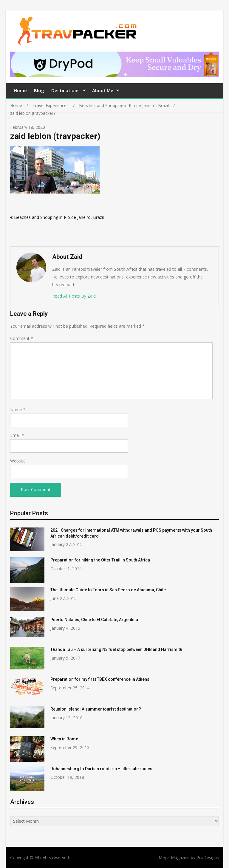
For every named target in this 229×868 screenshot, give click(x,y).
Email (17, 435)
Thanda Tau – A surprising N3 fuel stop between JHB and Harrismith (116, 649)
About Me (103, 90)
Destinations (65, 90)
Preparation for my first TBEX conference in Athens (100, 679)
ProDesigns (208, 857)
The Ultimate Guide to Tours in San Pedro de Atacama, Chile (108, 590)
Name (18, 410)
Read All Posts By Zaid (74, 296)
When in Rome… (66, 739)
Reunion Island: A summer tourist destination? (96, 709)
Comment (22, 338)
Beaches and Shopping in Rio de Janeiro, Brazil (59, 217)
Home (20, 90)
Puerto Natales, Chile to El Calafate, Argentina (94, 620)
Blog (39, 90)
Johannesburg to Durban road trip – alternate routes (101, 769)
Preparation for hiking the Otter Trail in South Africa (100, 560)
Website (18, 461)
